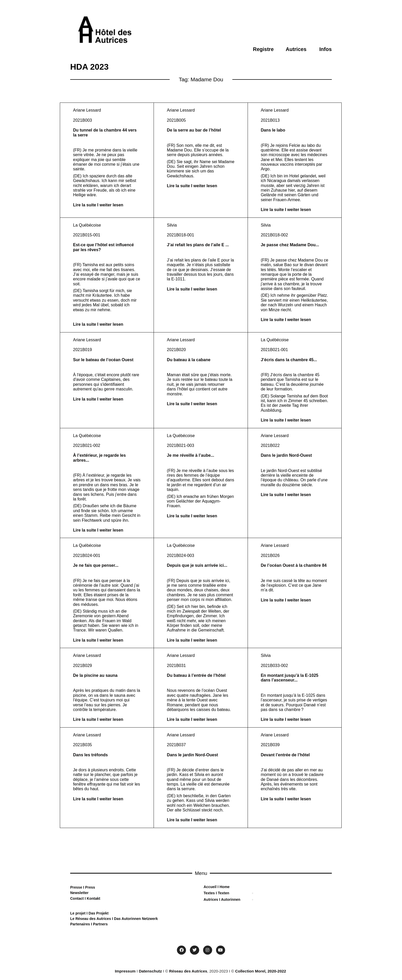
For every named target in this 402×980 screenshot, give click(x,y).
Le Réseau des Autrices (91, 919)
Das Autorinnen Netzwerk (135, 919)
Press (90, 887)
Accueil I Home (217, 887)
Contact (77, 898)
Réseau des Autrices (188, 971)
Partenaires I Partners (89, 924)
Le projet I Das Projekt (89, 913)
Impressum (125, 971)
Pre (73, 887)
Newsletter (79, 893)
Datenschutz (150, 971)
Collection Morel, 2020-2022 (261, 971)
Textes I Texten (216, 893)
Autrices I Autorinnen (222, 899)
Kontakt (93, 898)
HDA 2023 (89, 67)
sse (79, 887)
